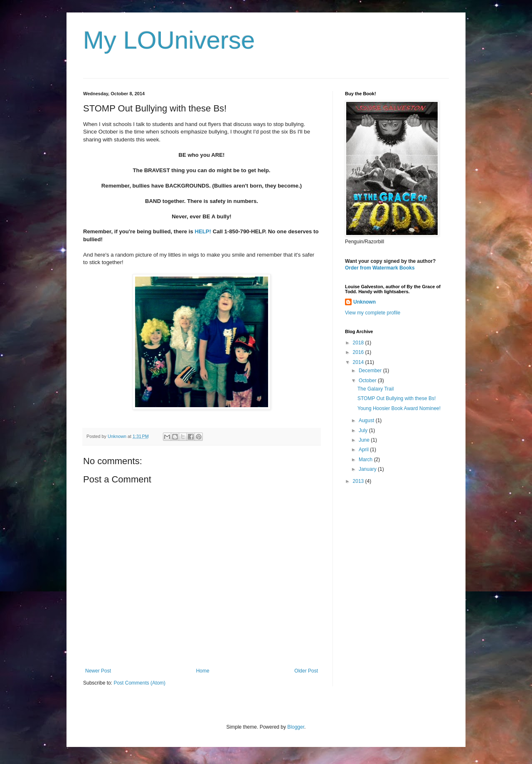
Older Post (306, 671)
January (368, 469)
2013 (359, 481)
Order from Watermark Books (380, 268)
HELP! (203, 231)
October (368, 381)
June (365, 440)
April (364, 450)
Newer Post (98, 671)
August (367, 420)
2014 (359, 362)
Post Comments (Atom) (139, 683)
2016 (359, 352)
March (366, 460)
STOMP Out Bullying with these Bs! (397, 398)
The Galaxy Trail (376, 389)
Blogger (296, 727)
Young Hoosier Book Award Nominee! (399, 408)
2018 (359, 343)
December (371, 371)
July (364, 430)
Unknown (365, 302)
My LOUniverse (169, 40)
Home (203, 671)
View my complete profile (373, 313)
